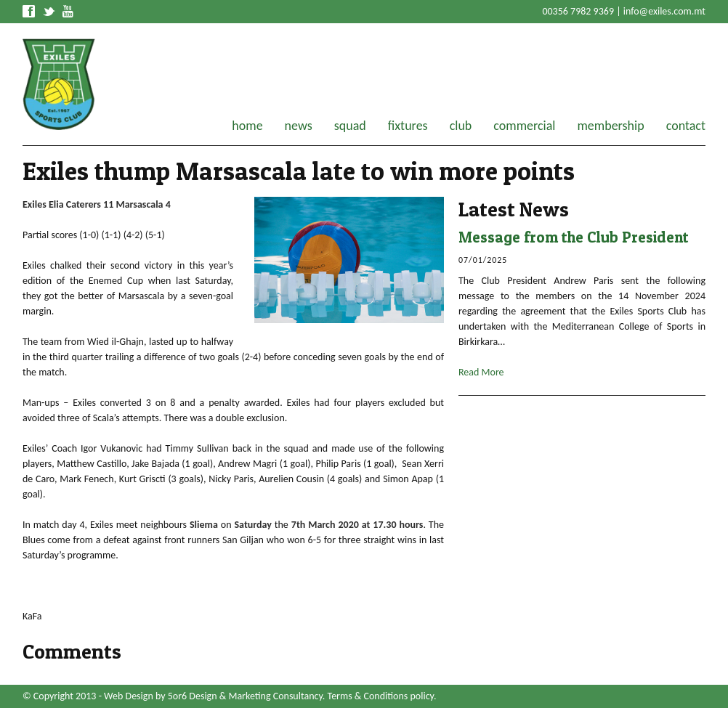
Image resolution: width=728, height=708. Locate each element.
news (299, 126)
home (247, 126)
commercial (524, 126)
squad (350, 126)
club (461, 126)
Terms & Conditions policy (381, 696)
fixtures (408, 126)
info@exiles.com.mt (664, 11)
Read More (481, 372)
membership (610, 126)
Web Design (129, 696)
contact (686, 126)
